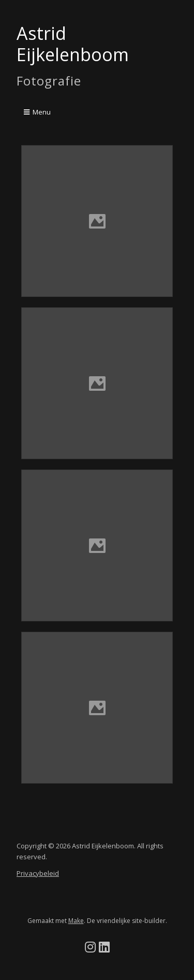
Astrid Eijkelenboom (73, 44)
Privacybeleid (38, 873)
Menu (42, 112)
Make (76, 921)
